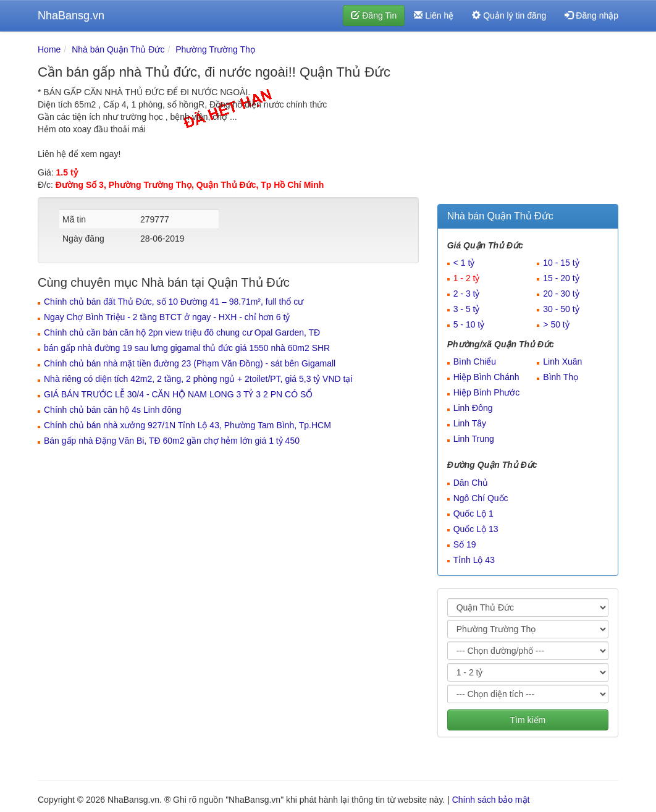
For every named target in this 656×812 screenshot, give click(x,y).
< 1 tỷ (464, 263)
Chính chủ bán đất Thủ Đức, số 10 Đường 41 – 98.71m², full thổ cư (174, 302)
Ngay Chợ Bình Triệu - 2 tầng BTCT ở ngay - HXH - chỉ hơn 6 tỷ (167, 317)
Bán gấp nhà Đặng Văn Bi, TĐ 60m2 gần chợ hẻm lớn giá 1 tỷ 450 (172, 441)
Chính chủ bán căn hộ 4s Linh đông (113, 410)
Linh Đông (473, 408)
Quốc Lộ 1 (473, 514)
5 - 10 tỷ (469, 324)
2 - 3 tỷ (467, 294)
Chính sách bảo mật (491, 800)
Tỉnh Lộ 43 (474, 560)
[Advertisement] (528, 121)
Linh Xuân (562, 362)
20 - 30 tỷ (561, 294)
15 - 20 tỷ (561, 278)
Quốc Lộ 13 (476, 529)
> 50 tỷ (556, 324)
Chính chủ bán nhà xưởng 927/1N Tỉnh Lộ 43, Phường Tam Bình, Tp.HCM (187, 425)
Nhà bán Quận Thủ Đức (118, 49)
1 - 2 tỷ (467, 278)
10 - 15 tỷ (561, 263)
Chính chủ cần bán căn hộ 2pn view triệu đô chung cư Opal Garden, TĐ (182, 332)
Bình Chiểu (475, 362)
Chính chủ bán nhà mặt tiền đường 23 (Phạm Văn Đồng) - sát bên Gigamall (190, 363)
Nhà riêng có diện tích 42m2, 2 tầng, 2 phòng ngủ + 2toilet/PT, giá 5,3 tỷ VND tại (198, 379)
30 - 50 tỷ (561, 309)
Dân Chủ (471, 483)
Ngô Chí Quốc (481, 498)
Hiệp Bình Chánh (486, 377)
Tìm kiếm (528, 720)
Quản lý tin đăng (509, 15)
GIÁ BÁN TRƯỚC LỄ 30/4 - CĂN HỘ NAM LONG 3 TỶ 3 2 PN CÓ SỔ (178, 394)
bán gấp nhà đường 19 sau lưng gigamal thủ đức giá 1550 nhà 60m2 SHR (187, 348)
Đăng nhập (591, 15)
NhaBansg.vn (71, 15)
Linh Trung (474, 439)
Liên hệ (434, 15)
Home (49, 49)
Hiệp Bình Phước (487, 392)
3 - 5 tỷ (467, 309)
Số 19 (465, 544)
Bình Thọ (561, 377)
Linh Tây (470, 423)
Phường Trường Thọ (215, 49)
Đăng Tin (374, 15)
